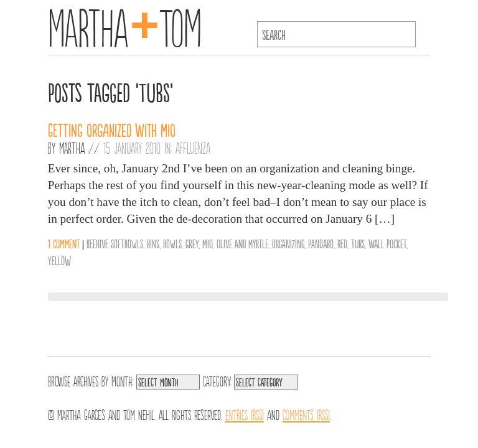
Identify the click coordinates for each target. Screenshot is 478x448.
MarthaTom (125, 25)
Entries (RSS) (245, 414)
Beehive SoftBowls (115, 243)
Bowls (172, 243)
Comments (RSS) (306, 414)
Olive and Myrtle (242, 243)
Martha (72, 147)
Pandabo (321, 243)
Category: (217, 380)
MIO (208, 243)
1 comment (64, 243)
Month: (122, 380)
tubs (358, 243)
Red (342, 243)
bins (153, 243)
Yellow (59, 260)
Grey (192, 243)
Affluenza (193, 147)
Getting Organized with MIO (112, 129)
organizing (288, 243)
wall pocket (387, 243)
